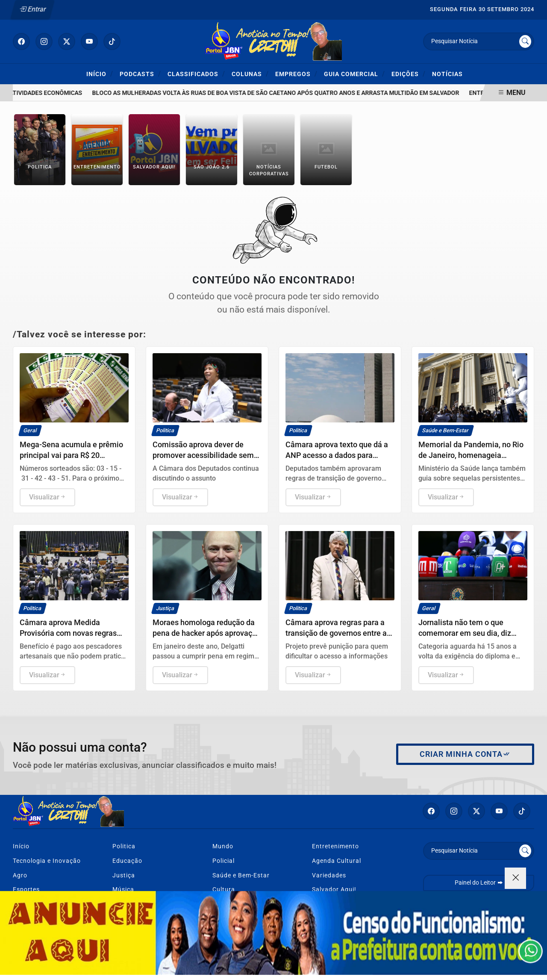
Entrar (33, 9)
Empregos (296, 74)
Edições (409, 74)
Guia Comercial (354, 74)
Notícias (447, 74)
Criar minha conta (465, 754)
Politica (124, 846)
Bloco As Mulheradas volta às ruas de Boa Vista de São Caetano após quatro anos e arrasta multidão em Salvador (283, 93)
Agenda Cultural (337, 861)
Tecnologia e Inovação (47, 861)
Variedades (329, 875)
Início (100, 74)
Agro (20, 875)
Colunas (250, 74)
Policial (224, 861)
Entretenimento (335, 846)
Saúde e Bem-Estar (241, 875)
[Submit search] (525, 41)
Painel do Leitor (479, 883)
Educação (127, 861)
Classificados (196, 74)
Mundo (223, 846)
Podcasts (140, 74)
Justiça (124, 875)
